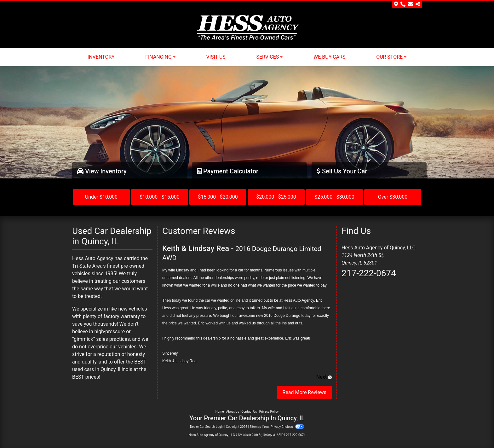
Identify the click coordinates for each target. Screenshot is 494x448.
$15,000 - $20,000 (218, 197)
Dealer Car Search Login (207, 427)
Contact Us (249, 412)
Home (220, 412)
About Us (233, 412)
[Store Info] (407, 4)
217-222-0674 (369, 273)
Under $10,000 (101, 197)
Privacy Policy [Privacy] (269, 412)
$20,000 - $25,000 (276, 197)
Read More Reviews (304, 392)
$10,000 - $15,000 (160, 197)
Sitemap (255, 427)
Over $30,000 (393, 197)
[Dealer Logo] (247, 28)
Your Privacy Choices (284, 427)
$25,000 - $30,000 (334, 197)
